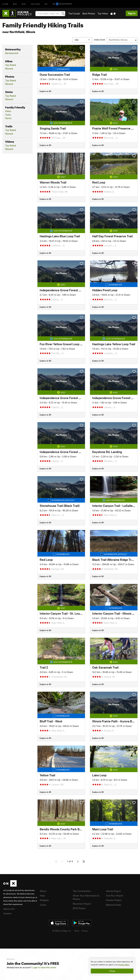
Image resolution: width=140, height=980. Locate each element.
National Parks (114, 905)
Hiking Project (113, 891)
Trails (8, 115)
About (43, 891)
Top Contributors (82, 891)
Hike (24, 4)
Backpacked (12, 53)
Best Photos (89, 13)
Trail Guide (74, 13)
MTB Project (79, 908)
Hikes (8, 111)
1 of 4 (70, 861)
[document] (112, 967)
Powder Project (114, 900)
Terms (77, 931)
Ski (46, 4)
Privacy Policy (124, 965)
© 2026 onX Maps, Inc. (62, 931)
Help (42, 896)
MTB (15, 4)
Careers (7, 913)
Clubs (43, 905)
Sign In (132, 13)
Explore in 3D (45, 91)
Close (112, 971)
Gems (8, 118)
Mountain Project (82, 904)
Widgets (44, 900)
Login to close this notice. (44, 967)
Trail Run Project (115, 896)
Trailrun (35, 4)
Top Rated (11, 65)
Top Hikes (103, 13)
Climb (5, 4)
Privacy (85, 931)
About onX (9, 909)
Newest (9, 69)
